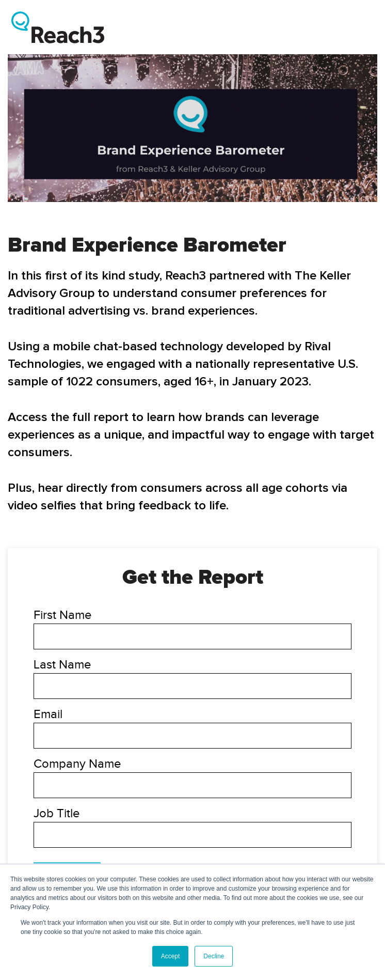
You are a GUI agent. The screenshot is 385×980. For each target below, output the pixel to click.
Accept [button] (171, 956)
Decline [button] (214, 956)
